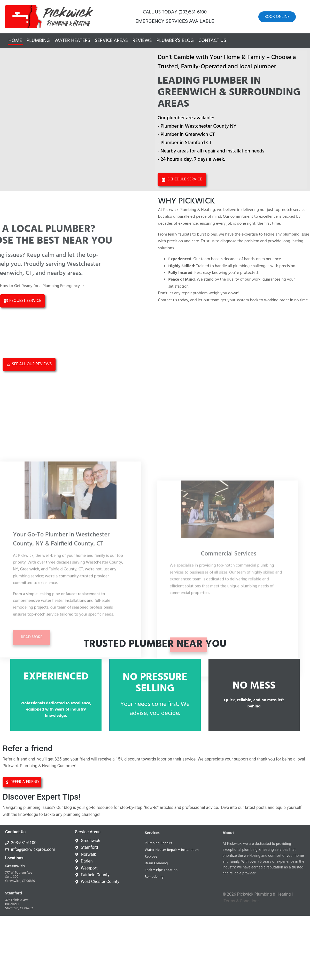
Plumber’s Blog (175, 41)
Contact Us (212, 41)
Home (15, 41)
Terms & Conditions (242, 901)
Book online (277, 17)
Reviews (142, 41)
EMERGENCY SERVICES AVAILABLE (175, 21)
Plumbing (38, 41)
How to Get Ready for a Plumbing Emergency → (42, 286)
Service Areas (111, 41)
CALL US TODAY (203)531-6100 (175, 12)
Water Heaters (72, 41)
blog (68, 807)
